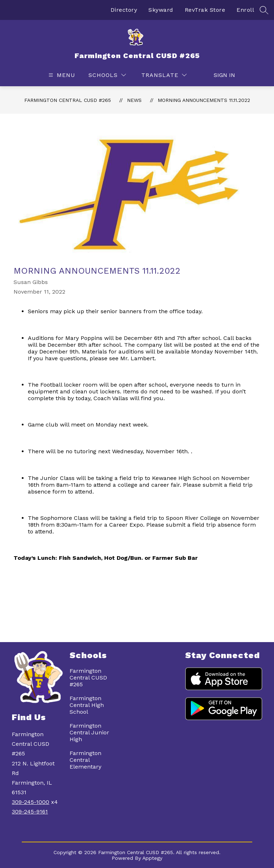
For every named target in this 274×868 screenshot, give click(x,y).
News (134, 100)
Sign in (221, 75)
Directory (124, 10)
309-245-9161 (30, 812)
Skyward (161, 10)
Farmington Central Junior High (89, 732)
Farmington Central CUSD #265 (68, 100)
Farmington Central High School (87, 705)
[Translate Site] (164, 75)
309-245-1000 (31, 802)
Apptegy (152, 858)
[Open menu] (61, 75)
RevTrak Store (205, 10)
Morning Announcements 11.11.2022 (204, 100)
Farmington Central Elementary (85, 760)
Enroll (245, 10)
